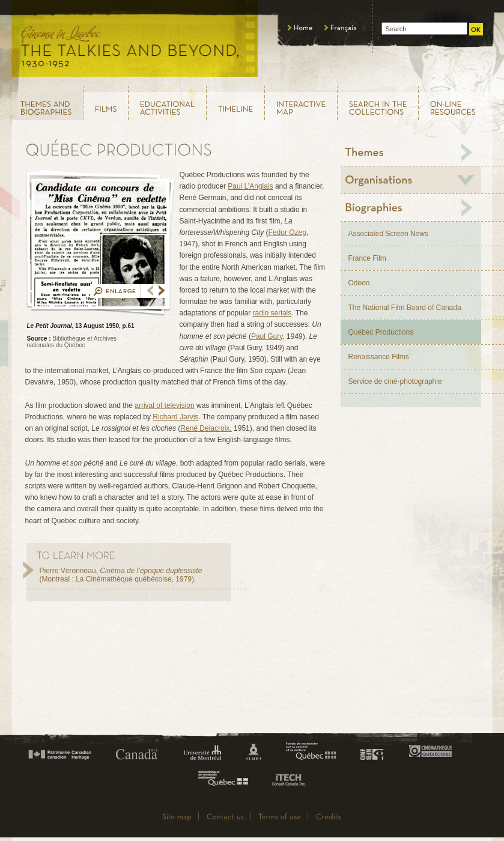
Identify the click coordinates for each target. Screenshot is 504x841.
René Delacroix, (206, 428)
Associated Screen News (388, 234)
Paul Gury (267, 336)
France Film (367, 258)
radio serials (272, 313)
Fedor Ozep (287, 232)
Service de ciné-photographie (395, 381)
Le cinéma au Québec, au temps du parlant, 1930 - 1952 (135, 42)
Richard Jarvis (175, 417)
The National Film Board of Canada (405, 308)
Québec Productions (381, 332)
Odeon (359, 283)
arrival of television (164, 405)
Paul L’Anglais (250, 186)
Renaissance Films (379, 357)
